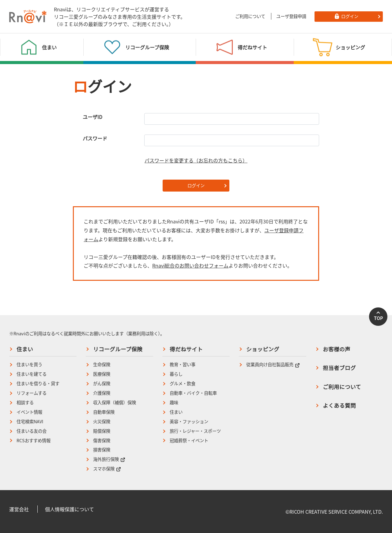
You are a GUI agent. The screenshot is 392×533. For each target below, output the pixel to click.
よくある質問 (339, 405)
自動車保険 (104, 412)
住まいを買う (29, 365)
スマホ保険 (107, 469)
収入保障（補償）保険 (115, 403)
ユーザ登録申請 (291, 16)
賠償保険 (102, 431)
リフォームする (32, 393)
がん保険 (102, 384)
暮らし (176, 374)
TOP (378, 318)
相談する (25, 403)
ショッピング (263, 349)
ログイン (196, 185)
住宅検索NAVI (30, 422)
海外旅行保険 (109, 459)
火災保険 (102, 422)
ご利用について (250, 16)
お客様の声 (337, 349)
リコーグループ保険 (118, 349)
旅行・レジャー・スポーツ (195, 431)
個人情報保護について (70, 509)
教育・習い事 (183, 365)
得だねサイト (186, 349)
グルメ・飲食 (183, 384)
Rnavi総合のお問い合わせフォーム (190, 265)
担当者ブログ (339, 368)
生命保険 (102, 365)
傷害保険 (102, 441)
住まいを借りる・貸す (38, 384)
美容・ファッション (189, 422)
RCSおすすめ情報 (34, 441)
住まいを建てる (32, 374)
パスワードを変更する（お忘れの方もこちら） (196, 160)
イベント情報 (29, 412)
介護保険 (102, 393)
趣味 (174, 403)
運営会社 (19, 509)
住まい (25, 349)
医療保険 (102, 374)
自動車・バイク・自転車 (193, 393)
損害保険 (102, 450)
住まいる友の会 (32, 431)
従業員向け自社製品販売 (273, 365)
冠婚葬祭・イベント (189, 441)
